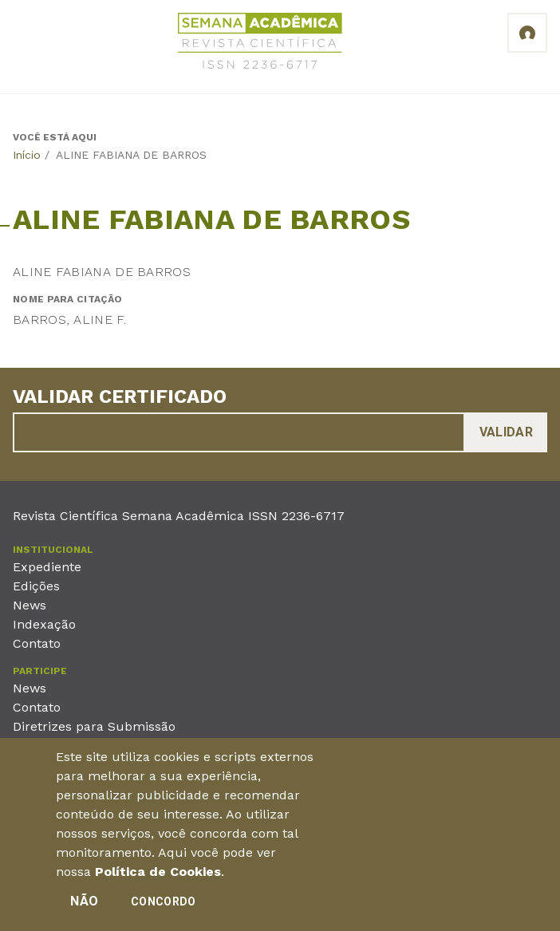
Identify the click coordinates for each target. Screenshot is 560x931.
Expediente (47, 567)
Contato (37, 643)
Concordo (163, 905)
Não (84, 905)
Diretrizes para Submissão (94, 726)
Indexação (44, 624)
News (30, 605)
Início (27, 155)
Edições (36, 586)
